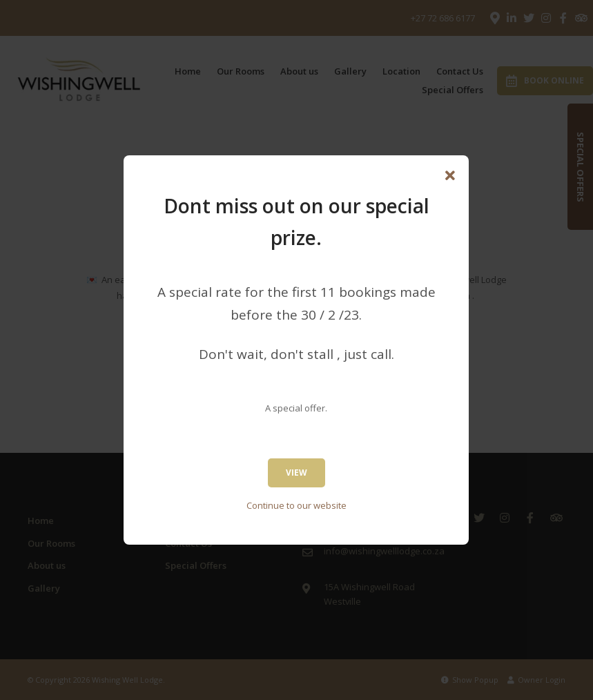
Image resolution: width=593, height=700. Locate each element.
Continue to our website (296, 505)
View (296, 473)
